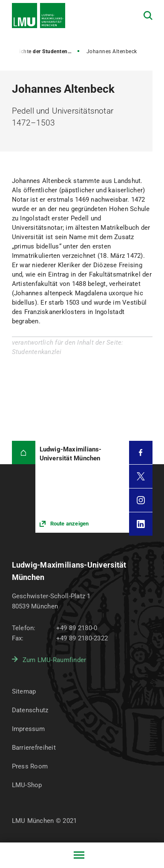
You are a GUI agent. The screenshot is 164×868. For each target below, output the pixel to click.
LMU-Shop (27, 785)
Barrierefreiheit (34, 748)
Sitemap (24, 691)
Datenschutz (30, 710)
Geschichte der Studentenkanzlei (43, 51)
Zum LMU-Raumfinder (55, 660)
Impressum (29, 729)
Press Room (30, 766)
